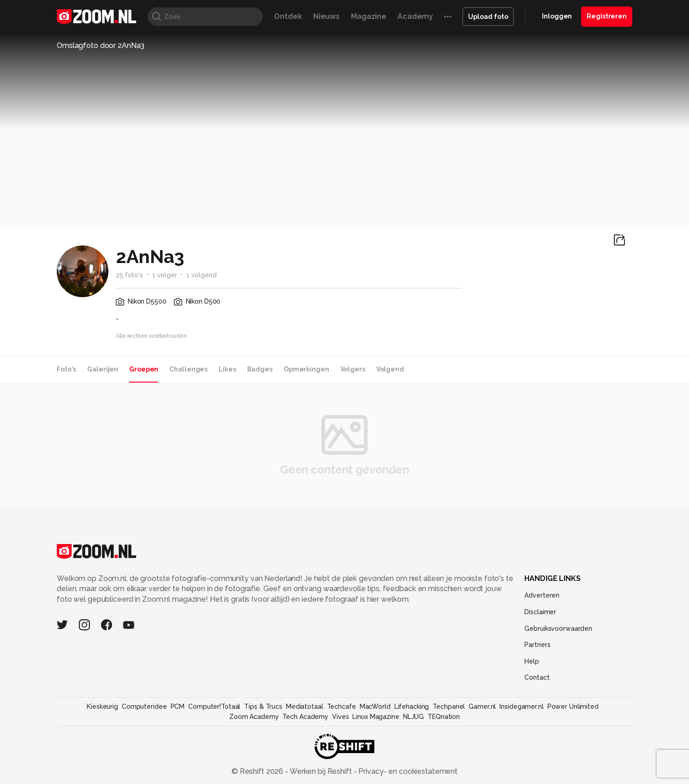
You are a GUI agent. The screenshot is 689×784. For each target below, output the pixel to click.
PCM (178, 706)
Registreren (607, 16)
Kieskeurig (102, 706)
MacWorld (375, 706)
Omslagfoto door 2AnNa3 (101, 45)
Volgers (353, 369)
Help (532, 661)
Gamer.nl (482, 706)
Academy (415, 16)
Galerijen (103, 369)
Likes (227, 369)
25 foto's (129, 275)
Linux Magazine (376, 717)
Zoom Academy (254, 717)
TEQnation (444, 717)
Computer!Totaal (214, 706)
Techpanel (449, 706)
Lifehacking (412, 706)
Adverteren (542, 595)
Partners (537, 645)
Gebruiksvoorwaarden (558, 628)
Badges (260, 369)
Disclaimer (540, 612)
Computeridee (144, 706)
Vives (340, 717)
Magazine (369, 16)
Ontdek (288, 16)
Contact (537, 677)
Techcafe (342, 706)
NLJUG (413, 717)
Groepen (144, 369)
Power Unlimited (573, 706)
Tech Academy (305, 717)
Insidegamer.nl (521, 706)
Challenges (188, 369)
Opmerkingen (306, 369)
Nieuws (327, 16)
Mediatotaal (305, 706)
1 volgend (202, 275)
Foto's (66, 369)
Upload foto (488, 17)
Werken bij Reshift (321, 771)
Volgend (390, 369)
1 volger (165, 275)
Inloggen (557, 16)
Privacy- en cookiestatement (407, 771)
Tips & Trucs (263, 706)
